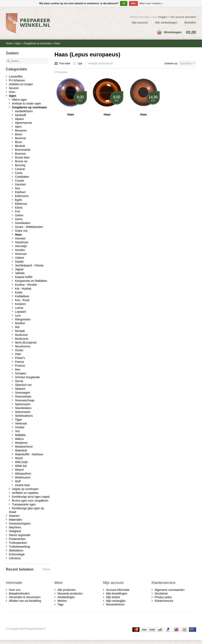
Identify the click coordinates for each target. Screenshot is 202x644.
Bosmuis (20, 154)
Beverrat (20, 138)
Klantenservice (164, 601)
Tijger (19, 420)
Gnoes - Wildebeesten (29, 227)
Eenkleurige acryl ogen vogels (31, 497)
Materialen (15, 520)
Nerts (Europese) (26, 342)
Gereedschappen (20, 523)
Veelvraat (21, 423)
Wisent (19, 470)
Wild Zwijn (21, 462)
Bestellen (190, 23)
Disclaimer (161, 593)
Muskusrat (22, 339)
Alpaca (19, 119)
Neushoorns (23, 346)
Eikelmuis (21, 204)
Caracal (20, 169)
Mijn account (140, 23)
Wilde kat (21, 466)
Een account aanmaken (183, 17)
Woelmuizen (23, 477)
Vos (17, 431)
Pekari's (20, 358)
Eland (19, 208)
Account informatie (118, 590)
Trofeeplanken (18, 543)
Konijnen (21, 304)
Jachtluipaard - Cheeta (29, 265)
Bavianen (21, 130)
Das (18, 188)
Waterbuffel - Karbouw (29, 454)
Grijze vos (21, 231)
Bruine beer (22, 157)
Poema (19, 362)
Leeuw (19, 308)
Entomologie (17, 554)
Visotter (20, 427)
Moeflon (20, 323)
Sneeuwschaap (25, 400)
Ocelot (19, 350)
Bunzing (20, 165)
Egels (19, 200)
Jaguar (19, 269)
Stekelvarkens (24, 416)
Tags (61, 604)
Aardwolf (20, 115)
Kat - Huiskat (23, 289)
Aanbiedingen (66, 597)
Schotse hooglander (28, 377)
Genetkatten (23, 223)
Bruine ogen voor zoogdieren (30, 501)
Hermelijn (21, 246)
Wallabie (20, 435)
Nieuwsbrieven (115, 604)
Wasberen (21, 443)
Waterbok (21, 450)
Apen (18, 127)
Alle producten (67, 590)
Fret (18, 211)
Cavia (19, 173)
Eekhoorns (22, 196)
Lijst (77, 64)
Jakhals (20, 273)
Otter (18, 354)
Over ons (15, 590)
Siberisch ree (23, 385)
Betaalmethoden (19, 593)
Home (9, 43)
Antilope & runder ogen (26, 103)
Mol (17, 327)
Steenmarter (23, 412)
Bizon (19, 142)
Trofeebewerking (19, 547)
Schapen (21, 373)
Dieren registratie (20, 535)
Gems (19, 219)
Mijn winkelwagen (166, 23)
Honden (20, 250)
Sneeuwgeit (22, 393)
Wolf (18, 481)
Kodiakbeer (22, 296)
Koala (19, 292)
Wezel (19, 458)
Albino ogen (19, 100)
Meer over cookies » (151, 3)
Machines (15, 527)
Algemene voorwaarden (170, 590)
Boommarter (23, 150)
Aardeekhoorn (24, 111)
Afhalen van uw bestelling (25, 601)
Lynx (18, 316)
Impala (19, 262)
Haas (57, 43)
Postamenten (17, 539)
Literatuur (15, 558)
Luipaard (21, 312)
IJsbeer (20, 258)
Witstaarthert (23, 474)
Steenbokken (23, 408)
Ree (18, 369)
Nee (133, 3)
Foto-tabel (63, 64)
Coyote (19, 181)
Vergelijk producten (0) (101, 64)
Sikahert (20, 389)
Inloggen (163, 17)
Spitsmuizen (23, 404)
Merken (62, 601)
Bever (19, 134)
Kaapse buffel (24, 277)
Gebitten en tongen (21, 84)
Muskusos (21, 335)
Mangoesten (23, 319)
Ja (124, 3)
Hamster (20, 238)
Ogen (18, 43)
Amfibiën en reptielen (25, 493)
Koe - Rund (22, 300)
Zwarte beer (23, 485)
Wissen (46, 569)
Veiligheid (15, 531)
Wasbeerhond (24, 447)
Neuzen (14, 88)
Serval (19, 381)
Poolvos (20, 366)
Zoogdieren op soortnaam (38, 43)
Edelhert (20, 192)
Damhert (20, 184)
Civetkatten (22, 177)
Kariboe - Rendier (26, 285)
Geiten (19, 215)
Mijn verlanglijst (116, 601)
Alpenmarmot (23, 123)
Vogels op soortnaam (25, 489)
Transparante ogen (24, 504)
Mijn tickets (113, 597)
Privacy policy (163, 597)
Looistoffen (16, 76)
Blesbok (20, 146)
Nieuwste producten (70, 593)
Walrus (19, 439)
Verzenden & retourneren (25, 597)
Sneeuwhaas (23, 396)
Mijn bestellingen (117, 593)
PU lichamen (17, 80)
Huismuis (21, 254)
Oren (12, 92)
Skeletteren (16, 550)
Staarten (14, 516)
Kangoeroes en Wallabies (31, 281)
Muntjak (20, 331)
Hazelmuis (22, 242)
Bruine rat (21, 161)
